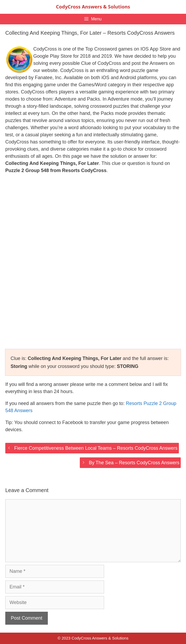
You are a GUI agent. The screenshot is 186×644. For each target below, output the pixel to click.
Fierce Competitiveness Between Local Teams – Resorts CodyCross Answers (96, 448)
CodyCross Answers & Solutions (93, 7)
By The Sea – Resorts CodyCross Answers (134, 463)
